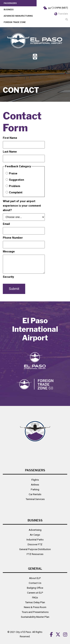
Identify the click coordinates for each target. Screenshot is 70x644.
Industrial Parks (35, 539)
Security (8, 277)
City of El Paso (24, 632)
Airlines (35, 485)
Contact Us (35, 583)
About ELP (35, 578)
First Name (10, 138)
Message (9, 251)
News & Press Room (35, 607)
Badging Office (35, 588)
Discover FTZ (35, 544)
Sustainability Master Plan (35, 617)
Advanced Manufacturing (18, 16)
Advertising (35, 530)
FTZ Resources (35, 554)
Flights (35, 480)
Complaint (16, 192)
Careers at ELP (35, 593)
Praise (13, 173)
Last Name (10, 152)
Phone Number (13, 238)
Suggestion (17, 180)
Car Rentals (35, 494)
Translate (61, 14)
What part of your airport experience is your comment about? (22, 206)
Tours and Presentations (35, 612)
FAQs (35, 597)
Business (9, 10)
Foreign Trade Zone (15, 22)
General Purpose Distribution (35, 549)
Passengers (10, 3)
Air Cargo (35, 535)
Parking (35, 489)
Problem (15, 186)
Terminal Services (35, 499)
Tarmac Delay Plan (35, 602)
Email (6, 224)
